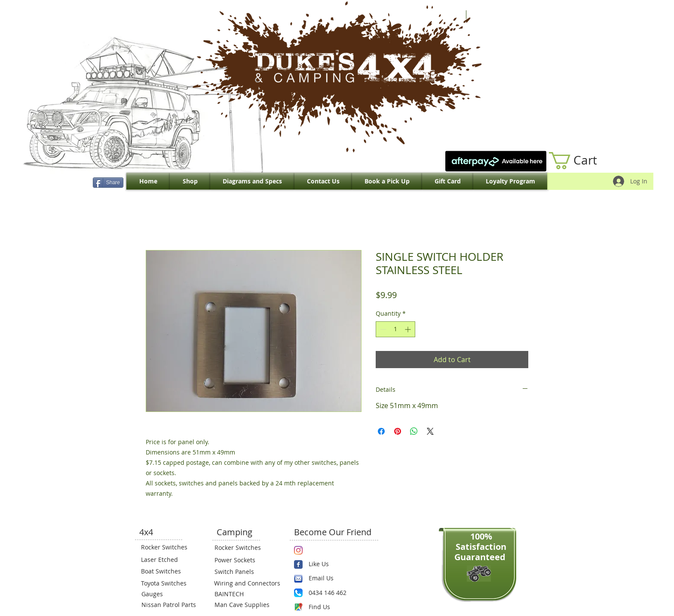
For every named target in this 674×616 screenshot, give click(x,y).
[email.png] (298, 579)
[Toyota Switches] (167, 583)
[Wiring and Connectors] (246, 583)
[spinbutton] (395, 329)
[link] (582, 161)
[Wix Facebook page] (298, 564)
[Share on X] (430, 431)
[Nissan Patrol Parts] (168, 605)
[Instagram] (298, 550)
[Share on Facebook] (381, 431)
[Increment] (409, 329)
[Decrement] (382, 329)
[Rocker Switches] (167, 547)
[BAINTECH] (240, 594)
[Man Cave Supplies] (246, 605)
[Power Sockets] (240, 560)
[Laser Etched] (167, 560)
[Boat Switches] (167, 571)
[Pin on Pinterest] (398, 431)
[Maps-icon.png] (298, 607)
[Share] (108, 183)
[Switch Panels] (240, 572)
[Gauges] (167, 594)
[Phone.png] (298, 593)
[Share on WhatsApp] (414, 431)
